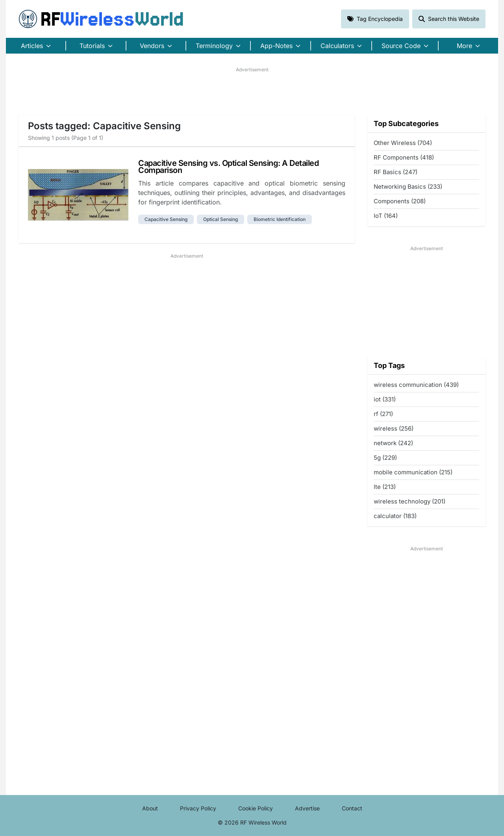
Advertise (307, 808)
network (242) (393, 443)
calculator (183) (395, 516)
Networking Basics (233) (408, 187)
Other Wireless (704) (403, 143)
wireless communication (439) (416, 385)
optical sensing (220, 219)
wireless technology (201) (409, 501)
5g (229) (385, 458)
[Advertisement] (252, 91)
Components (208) (400, 201)
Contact (352, 808)
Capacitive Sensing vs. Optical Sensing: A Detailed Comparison (228, 167)
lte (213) (385, 487)
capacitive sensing (166, 219)
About (150, 808)
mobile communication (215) (413, 472)
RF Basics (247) (396, 172)
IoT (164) (386, 216)
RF (101, 19)
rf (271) (383, 414)
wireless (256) (394, 428)
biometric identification (280, 219)
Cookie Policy (256, 808)
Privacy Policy (198, 808)
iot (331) (385, 399)
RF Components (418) (404, 157)
